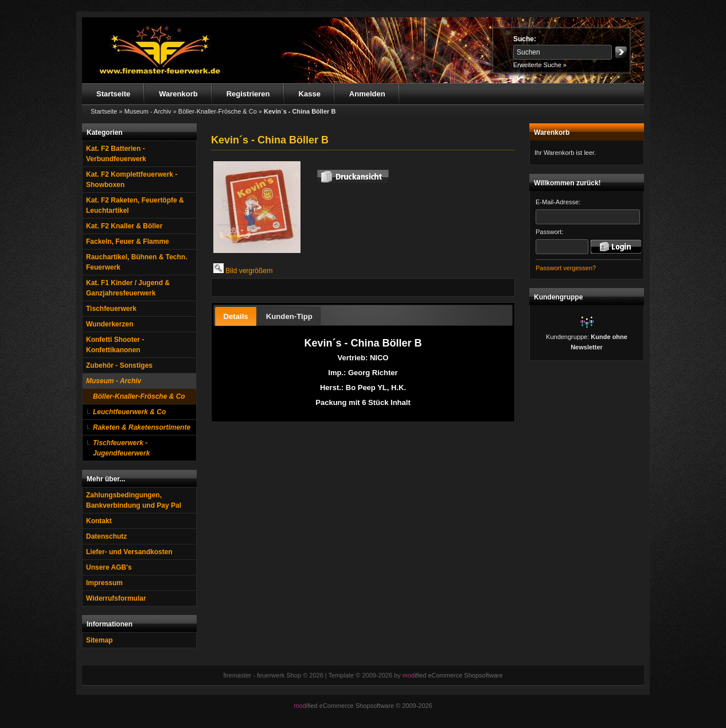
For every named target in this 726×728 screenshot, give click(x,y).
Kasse (310, 94)
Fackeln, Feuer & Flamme (128, 242)
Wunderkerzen (110, 324)
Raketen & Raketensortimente (142, 427)
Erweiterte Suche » (540, 65)
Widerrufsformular (116, 598)
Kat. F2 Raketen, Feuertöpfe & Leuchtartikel (135, 205)
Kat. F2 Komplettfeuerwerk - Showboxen (132, 180)
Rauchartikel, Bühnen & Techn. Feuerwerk (136, 262)
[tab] (236, 316)
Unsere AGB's (109, 567)
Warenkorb (178, 94)
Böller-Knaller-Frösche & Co (139, 396)
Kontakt (99, 521)
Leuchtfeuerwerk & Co (129, 412)
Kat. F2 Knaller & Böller (124, 226)
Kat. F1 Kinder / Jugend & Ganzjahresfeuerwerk (128, 288)
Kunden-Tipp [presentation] (289, 316)
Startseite (113, 94)
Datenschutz (106, 536)
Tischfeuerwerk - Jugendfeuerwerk (121, 448)
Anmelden (367, 94)
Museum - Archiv (114, 381)
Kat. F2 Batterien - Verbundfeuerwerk (116, 154)
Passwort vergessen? (566, 268)
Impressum (104, 583)
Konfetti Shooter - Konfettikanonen (115, 345)
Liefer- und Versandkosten (129, 552)
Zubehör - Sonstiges (119, 365)
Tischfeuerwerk (111, 309)
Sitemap (99, 640)
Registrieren (248, 94)
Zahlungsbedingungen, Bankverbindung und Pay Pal (134, 500)
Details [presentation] (235, 316)
